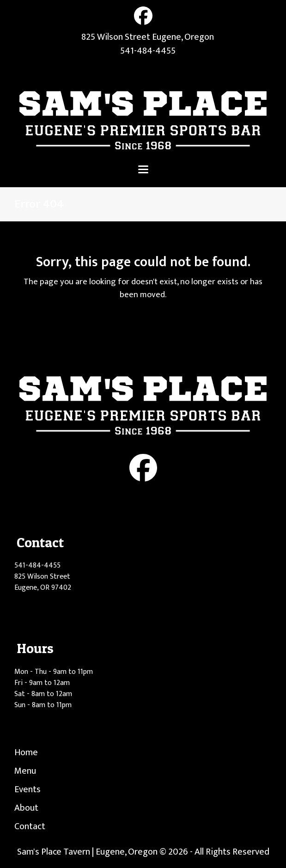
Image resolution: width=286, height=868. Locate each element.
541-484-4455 (148, 51)
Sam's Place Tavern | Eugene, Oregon (87, 852)
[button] (143, 169)
